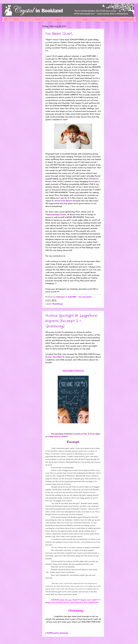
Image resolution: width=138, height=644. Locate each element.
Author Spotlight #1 (55, 357)
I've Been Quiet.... (59, 34)
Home (11, 19)
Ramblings (58, 304)
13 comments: (85, 297)
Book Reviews (27, 19)
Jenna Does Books (63, 201)
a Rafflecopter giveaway (57, 633)
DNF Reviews (48, 19)
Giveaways (94, 19)
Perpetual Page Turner (56, 214)
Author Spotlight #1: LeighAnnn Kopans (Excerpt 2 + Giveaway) (71, 321)
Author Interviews (72, 19)
